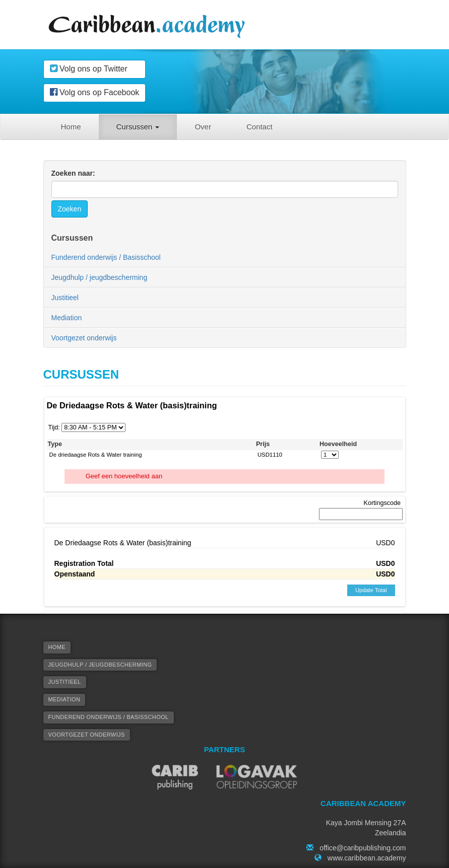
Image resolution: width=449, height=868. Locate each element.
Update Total (371, 590)
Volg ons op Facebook (95, 92)
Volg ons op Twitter (89, 68)
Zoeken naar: (73, 173)
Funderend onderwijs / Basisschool (106, 257)
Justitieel (65, 298)
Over (203, 127)
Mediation (67, 318)
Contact (260, 127)
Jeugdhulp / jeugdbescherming (100, 277)
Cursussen (138, 127)
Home (71, 127)
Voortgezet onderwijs (84, 338)
